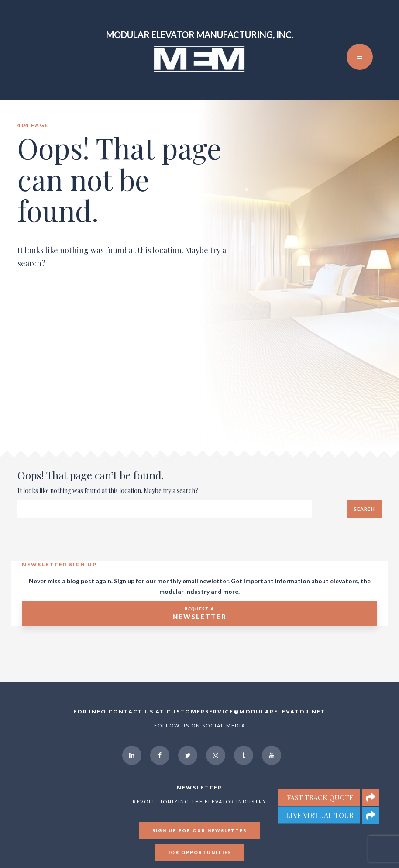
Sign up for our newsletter (200, 830)
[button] (370, 815)
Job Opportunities (200, 852)
